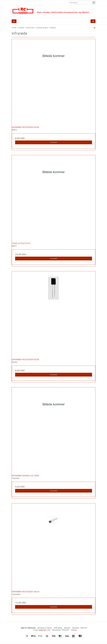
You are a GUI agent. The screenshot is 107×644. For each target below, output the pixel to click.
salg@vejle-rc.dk (44, 630)
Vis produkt (54, 142)
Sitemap (74, 630)
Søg (94, 2)
